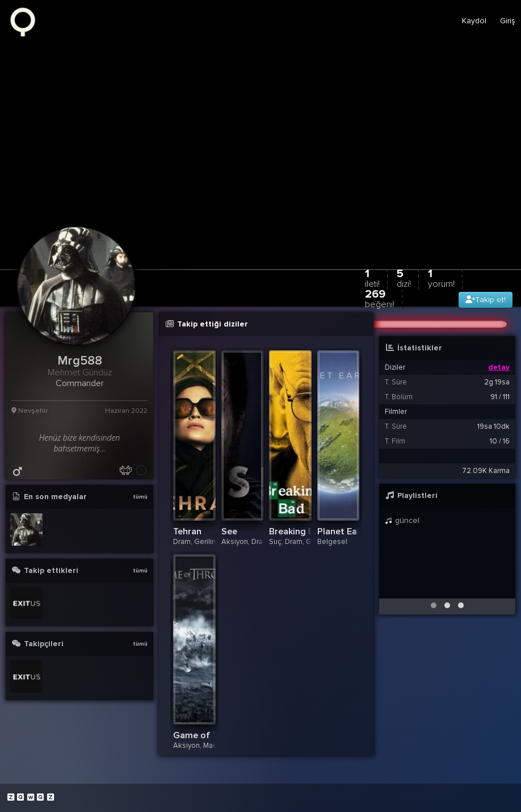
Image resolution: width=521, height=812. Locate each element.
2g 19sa (497, 382)
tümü (140, 497)
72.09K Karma (486, 471)
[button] (434, 605)
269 (380, 298)
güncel (402, 520)
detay (499, 367)
